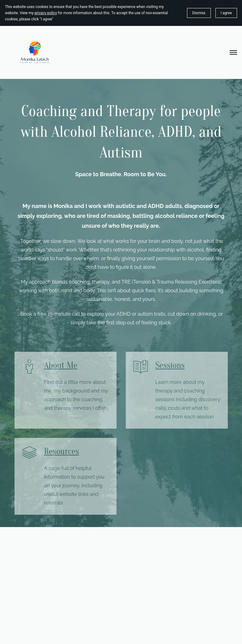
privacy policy (46, 13)
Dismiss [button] (199, 13)
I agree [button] (226, 13)
